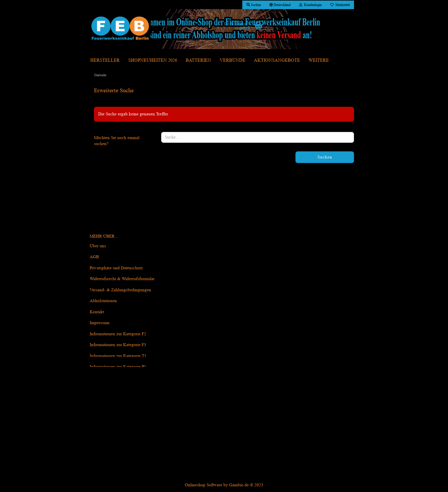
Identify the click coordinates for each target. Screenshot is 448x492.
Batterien (198, 60)
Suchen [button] (254, 5)
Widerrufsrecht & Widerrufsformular (122, 279)
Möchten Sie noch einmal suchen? (117, 141)
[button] (280, 5)
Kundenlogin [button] (310, 5)
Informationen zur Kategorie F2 (118, 334)
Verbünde (233, 60)
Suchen (325, 157)
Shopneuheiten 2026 (153, 60)
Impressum (100, 323)
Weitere (319, 60)
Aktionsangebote (277, 60)
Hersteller (105, 60)
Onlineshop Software (204, 485)
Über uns (98, 246)
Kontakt (97, 312)
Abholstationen (103, 301)
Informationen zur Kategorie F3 (118, 345)
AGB (94, 257)
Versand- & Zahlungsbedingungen (120, 290)
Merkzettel (340, 5)
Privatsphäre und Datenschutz (116, 268)
